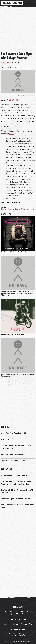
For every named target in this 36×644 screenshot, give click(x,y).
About (5, 624)
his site (12, 134)
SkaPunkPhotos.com (18, 636)
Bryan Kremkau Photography (18, 634)
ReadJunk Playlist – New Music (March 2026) (18, 499)
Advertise (14, 624)
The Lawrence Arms (28, 209)
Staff (31, 624)
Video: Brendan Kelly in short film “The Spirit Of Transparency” (17, 375)
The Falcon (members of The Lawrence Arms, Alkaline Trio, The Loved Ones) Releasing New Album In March (17, 293)
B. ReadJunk (15, 67)
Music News (5, 63)
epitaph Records (15, 209)
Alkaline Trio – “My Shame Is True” (13, 335)
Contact (24, 624)
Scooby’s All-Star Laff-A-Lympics (14, 475)
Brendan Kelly (5, 209)
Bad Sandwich (11, 198)
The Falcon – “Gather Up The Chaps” (13, 252)
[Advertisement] (18, 31)
